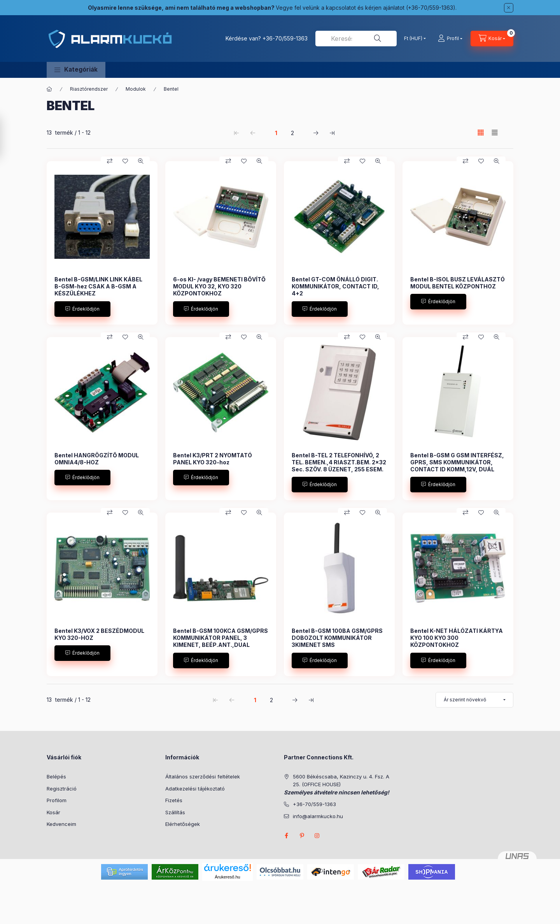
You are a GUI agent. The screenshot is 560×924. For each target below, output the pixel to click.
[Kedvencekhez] (125, 161)
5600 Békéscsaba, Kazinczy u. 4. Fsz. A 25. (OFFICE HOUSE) (341, 780)
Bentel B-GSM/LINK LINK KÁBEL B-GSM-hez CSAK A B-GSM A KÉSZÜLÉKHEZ (98, 286)
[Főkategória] (49, 89)
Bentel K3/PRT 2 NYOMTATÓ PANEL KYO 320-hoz (213, 459)
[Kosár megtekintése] (492, 39)
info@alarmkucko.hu (318, 816)
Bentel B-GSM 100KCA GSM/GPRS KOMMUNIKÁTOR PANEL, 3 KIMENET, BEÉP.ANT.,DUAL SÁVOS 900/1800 (220, 641)
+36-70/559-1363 (285, 38)
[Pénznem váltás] (413, 39)
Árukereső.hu (227, 877)
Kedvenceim (61, 824)
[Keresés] (378, 39)
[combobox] (356, 39)
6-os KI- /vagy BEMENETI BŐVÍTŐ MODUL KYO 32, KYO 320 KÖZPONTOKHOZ (219, 286)
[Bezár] (509, 8)
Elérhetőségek (183, 824)
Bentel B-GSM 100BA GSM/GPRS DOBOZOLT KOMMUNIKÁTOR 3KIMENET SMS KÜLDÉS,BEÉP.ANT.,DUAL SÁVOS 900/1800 (338, 645)
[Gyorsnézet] (141, 161)
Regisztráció (62, 789)
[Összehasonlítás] (110, 161)
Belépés (56, 776)
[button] (76, 70)
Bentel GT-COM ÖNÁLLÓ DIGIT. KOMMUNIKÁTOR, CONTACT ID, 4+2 (335, 286)
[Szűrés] (8, 137)
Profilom (57, 800)
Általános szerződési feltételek (203, 776)
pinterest (302, 836)
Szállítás (175, 812)
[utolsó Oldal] (332, 133)
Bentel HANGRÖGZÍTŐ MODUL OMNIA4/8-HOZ (97, 459)
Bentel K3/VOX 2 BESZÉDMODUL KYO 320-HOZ (99, 634)
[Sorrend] (474, 700)
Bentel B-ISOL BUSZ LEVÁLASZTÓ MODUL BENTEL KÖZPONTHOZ (458, 283)
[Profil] (450, 39)
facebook (286, 836)
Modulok (136, 89)
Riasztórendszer (89, 89)
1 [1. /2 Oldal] (276, 133)
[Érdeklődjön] (82, 309)
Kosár (53, 812)
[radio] (495, 133)
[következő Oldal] (316, 133)
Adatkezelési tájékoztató (195, 789)
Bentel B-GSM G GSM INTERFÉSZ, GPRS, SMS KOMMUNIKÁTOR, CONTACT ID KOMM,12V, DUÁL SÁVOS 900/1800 (457, 466)
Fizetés (174, 800)
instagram (317, 836)
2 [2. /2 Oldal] (292, 133)
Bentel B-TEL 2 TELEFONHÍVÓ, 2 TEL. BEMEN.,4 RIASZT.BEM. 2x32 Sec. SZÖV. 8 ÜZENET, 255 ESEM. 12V (339, 466)
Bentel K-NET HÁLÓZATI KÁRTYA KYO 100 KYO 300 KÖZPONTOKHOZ (457, 638)
